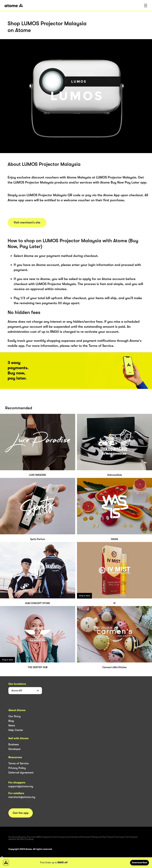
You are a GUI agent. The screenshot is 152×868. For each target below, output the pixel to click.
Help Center (16, 730)
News (12, 725)
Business (14, 744)
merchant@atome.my (22, 797)
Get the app (21, 813)
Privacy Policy (17, 768)
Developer (15, 749)
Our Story (14, 716)
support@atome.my (21, 786)
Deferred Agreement (21, 773)
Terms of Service (18, 763)
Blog (11, 721)
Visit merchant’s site (27, 223)
